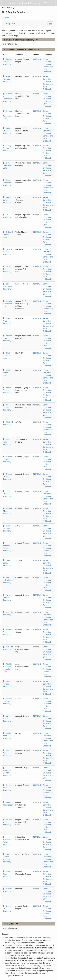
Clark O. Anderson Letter (8, 373)
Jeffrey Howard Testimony (7, 718)
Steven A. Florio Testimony (7, 252)
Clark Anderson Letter (7, 356)
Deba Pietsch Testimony (7, 684)
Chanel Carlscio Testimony (7, 701)
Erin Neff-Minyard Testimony (8, 580)
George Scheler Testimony (7, 148)
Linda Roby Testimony (7, 442)
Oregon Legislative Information (24, 3)
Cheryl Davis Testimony (7, 874)
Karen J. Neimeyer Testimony (8, 79)
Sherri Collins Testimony (7, 563)
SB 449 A (6, 18)
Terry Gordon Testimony (7, 597)
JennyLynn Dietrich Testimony (7, 773)
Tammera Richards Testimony (7, 548)
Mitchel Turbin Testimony (7, 822)
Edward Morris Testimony (8, 62)
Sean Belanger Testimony (7, 528)
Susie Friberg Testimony (7, 390)
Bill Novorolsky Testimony (7, 286)
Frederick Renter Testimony (7, 842)
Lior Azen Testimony (7, 753)
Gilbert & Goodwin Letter (8, 235)
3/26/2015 (37, 59)
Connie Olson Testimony (7, 477)
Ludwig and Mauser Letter (8, 304)
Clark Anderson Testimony (7, 321)
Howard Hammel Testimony (8, 459)
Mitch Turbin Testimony (7, 269)
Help (4, 8)
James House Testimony (7, 788)
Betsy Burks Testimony (7, 200)
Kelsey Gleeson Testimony (7, 131)
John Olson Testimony (7, 494)
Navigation (9, 24)
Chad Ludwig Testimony (7, 407)
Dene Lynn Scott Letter (7, 165)
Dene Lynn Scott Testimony (7, 183)
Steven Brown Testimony (7, 338)
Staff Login (11, 8)
